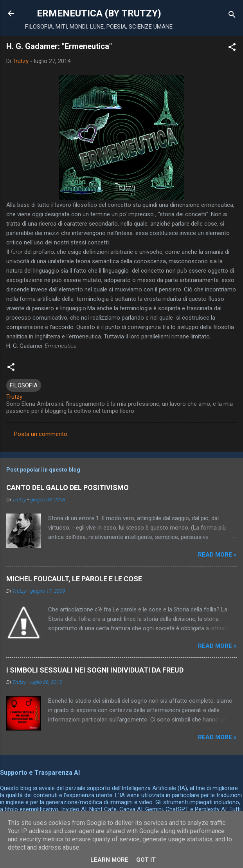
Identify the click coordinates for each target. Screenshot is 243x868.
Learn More (109, 860)
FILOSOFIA (24, 385)
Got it (146, 860)
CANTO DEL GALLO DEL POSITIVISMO (67, 487)
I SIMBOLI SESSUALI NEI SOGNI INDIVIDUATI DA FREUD (95, 670)
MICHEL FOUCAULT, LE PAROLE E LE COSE (74, 579)
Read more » (217, 555)
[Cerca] (232, 16)
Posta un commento (41, 434)
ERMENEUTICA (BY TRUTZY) (99, 13)
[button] (232, 48)
